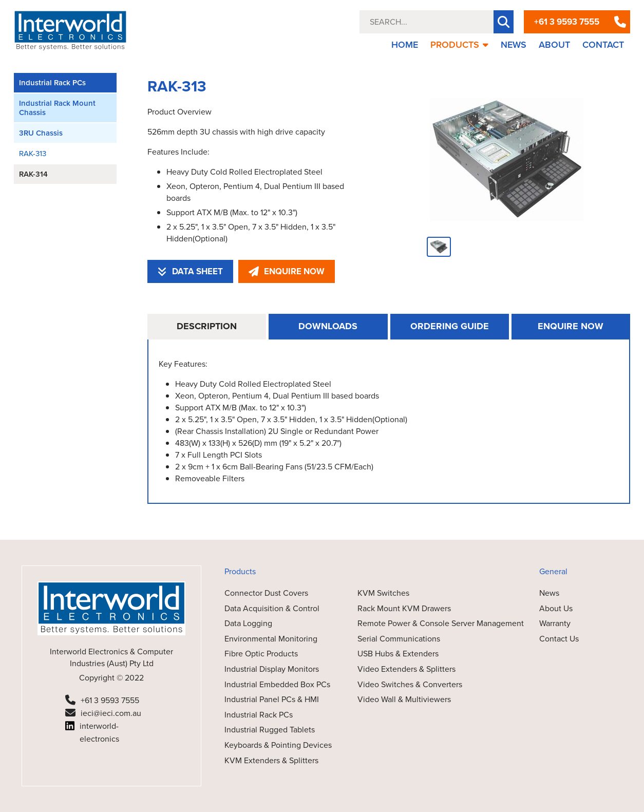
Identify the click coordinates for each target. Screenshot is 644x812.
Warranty (555, 623)
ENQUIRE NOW (287, 271)
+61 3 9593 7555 (567, 22)
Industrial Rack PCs (52, 83)
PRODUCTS (459, 45)
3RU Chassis (41, 133)
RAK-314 (33, 174)
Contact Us (559, 639)
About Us (556, 608)
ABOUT (554, 45)
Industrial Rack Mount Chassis (57, 108)
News (549, 593)
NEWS (514, 45)
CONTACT (603, 45)
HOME (405, 45)
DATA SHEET (190, 271)
